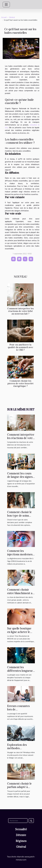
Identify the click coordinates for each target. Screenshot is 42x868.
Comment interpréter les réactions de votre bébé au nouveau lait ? (20, 311)
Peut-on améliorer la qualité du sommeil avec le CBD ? (20, 347)
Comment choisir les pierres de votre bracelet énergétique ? (20, 383)
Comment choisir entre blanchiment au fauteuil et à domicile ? (21, 595)
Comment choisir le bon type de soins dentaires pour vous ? (20, 516)
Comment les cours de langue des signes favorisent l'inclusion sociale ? (20, 479)
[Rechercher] (18, 821)
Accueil (4, 17)
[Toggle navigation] (6, 5)
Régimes (21, 841)
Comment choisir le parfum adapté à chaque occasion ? (19, 787)
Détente (21, 835)
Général (12, 17)
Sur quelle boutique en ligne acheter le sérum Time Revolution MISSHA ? (20, 634)
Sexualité (21, 829)
